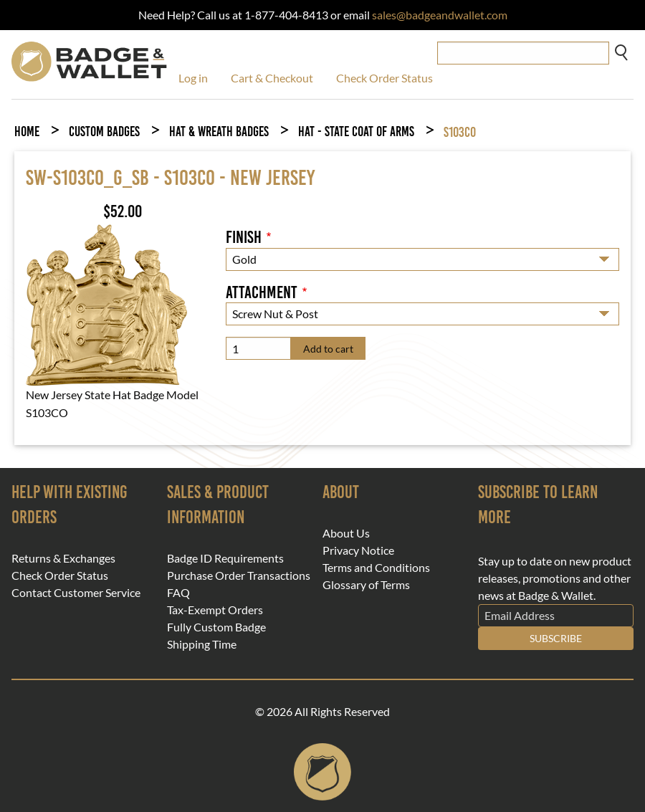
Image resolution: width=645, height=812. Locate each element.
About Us (346, 533)
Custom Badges (104, 132)
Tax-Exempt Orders (215, 610)
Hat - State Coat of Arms (356, 132)
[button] (106, 303)
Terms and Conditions (376, 568)
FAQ (178, 593)
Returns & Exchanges (63, 558)
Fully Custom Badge (216, 627)
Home (27, 132)
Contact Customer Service (76, 593)
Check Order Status (384, 78)
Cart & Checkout (272, 78)
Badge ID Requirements (225, 558)
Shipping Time (202, 644)
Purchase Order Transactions (239, 575)
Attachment (262, 292)
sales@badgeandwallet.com (440, 15)
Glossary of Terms (366, 585)
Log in (193, 78)
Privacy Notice (358, 550)
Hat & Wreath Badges (219, 132)
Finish (244, 237)
